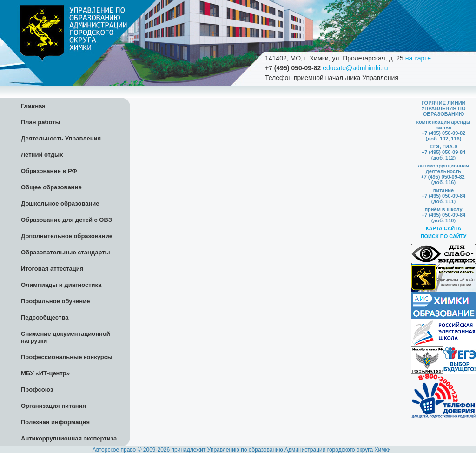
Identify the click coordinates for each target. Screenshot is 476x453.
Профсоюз (37, 390)
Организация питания (53, 406)
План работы (41, 122)
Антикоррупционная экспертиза (69, 438)
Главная (33, 106)
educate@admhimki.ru (355, 68)
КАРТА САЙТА (443, 228)
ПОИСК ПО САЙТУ (444, 236)
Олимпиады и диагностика (61, 285)
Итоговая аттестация (52, 269)
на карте (418, 58)
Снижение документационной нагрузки (66, 337)
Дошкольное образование (60, 203)
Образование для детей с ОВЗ (66, 220)
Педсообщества (45, 317)
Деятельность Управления (61, 138)
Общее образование (51, 187)
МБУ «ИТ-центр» (45, 373)
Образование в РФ (49, 171)
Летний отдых (42, 155)
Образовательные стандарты (66, 252)
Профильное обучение (55, 301)
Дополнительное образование (67, 236)
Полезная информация (55, 422)
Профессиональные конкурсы (67, 357)
